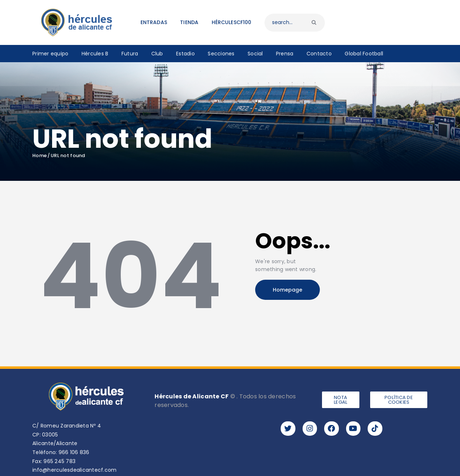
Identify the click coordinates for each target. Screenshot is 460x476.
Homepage (287, 290)
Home (40, 156)
